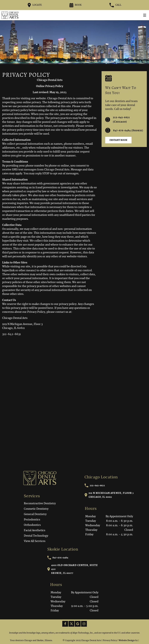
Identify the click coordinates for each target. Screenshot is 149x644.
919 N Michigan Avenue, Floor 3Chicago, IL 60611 (109, 495)
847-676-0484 (58, 558)
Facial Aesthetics (35, 530)
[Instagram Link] (84, 624)
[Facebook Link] (65, 624)
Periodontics (32, 520)
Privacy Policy (110, 641)
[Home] (10, 15)
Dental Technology (36, 536)
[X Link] (71, 624)
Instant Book (118, 140)
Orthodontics (32, 525)
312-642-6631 (95, 485)
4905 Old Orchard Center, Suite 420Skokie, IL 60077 (73, 569)
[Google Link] (78, 624)
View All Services (35, 541)
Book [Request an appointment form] (76, 5)
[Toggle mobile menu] (145, 15)
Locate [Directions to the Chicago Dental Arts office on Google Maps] (35, 5)
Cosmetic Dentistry (36, 509)
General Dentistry (35, 514)
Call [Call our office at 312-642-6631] (115, 5)
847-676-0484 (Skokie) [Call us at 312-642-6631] (124, 130)
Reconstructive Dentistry (40, 504)
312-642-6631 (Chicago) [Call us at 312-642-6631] (117, 119)
